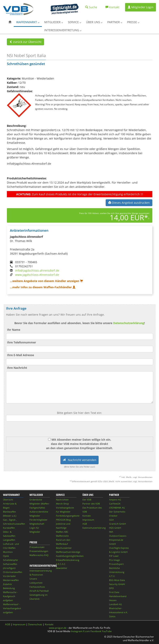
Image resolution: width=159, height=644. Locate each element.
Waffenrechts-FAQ (39, 555)
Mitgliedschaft (37, 524)
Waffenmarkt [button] (28, 22)
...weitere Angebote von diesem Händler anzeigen (46, 281)
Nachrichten (62, 500)
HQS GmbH (115, 528)
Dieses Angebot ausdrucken (129, 203)
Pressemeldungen (39, 551)
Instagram (77, 631)
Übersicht (8, 500)
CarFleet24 (115, 504)
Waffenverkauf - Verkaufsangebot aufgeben (12, 608)
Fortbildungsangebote (68, 516)
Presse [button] (133, 22)
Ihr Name (14, 330)
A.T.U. (112, 576)
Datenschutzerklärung (129, 323)
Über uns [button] (94, 22)
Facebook (96, 631)
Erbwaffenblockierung (68, 560)
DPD (111, 588)
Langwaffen (9, 540)
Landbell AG (115, 604)
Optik (6, 556)
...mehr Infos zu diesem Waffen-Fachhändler (43, 287)
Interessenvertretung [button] (63, 30)
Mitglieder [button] (54, 22)
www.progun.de (58, 628)
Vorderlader (9, 576)
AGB (85, 524)
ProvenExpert (116, 564)
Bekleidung (9, 588)
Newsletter (62, 568)
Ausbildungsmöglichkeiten (70, 556)
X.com (86, 631)
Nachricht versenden (79, 460)
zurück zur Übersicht (25, 42)
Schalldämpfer (11, 560)
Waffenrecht (62, 536)
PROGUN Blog (63, 520)
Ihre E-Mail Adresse (21, 355)
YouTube (107, 631)
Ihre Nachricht (17, 368)
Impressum (88, 520)
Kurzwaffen (9, 528)
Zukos (112, 616)
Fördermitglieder (38, 520)
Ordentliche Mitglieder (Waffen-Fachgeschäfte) (39, 504)
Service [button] (75, 22)
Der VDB (87, 500)
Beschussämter (64, 548)
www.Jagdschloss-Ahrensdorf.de (37, 275)
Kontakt (87, 516)
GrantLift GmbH (117, 524)
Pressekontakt (37, 547)
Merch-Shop (62, 504)
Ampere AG (115, 500)
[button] (10, 22)
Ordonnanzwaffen (13, 572)
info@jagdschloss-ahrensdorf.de (37, 270)
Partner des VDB (91, 504)
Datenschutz (35, 624)
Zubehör (8, 584)
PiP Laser (114, 556)
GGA (111, 520)
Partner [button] (115, 22)
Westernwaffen (11, 580)
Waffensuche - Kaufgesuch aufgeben (10, 596)
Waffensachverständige (68, 552)
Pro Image (114, 560)
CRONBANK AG (117, 508)
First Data (114, 592)
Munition (8, 552)
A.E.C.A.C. (61, 564)
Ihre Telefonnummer (22, 342)
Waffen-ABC (62, 532)
